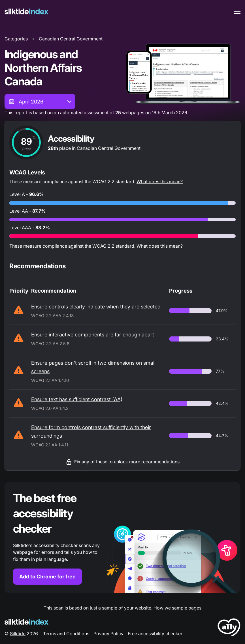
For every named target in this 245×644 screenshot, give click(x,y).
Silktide (18, 634)
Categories (16, 39)
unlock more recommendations (147, 462)
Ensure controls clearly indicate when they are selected (96, 307)
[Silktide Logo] (26, 622)
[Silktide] (26, 11)
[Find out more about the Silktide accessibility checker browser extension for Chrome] (123, 538)
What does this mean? (160, 181)
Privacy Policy (108, 634)
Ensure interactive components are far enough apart (93, 335)
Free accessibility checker (155, 634)
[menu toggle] (237, 11)
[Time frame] (40, 101)
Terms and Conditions (66, 634)
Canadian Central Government (71, 39)
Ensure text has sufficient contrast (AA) (77, 399)
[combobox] (40, 101)
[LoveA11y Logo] (229, 628)
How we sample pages (177, 608)
